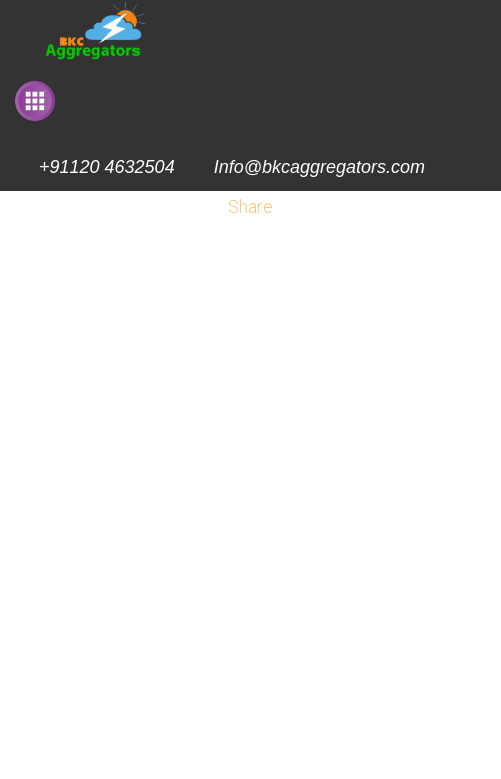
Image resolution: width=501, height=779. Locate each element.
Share (250, 206)
